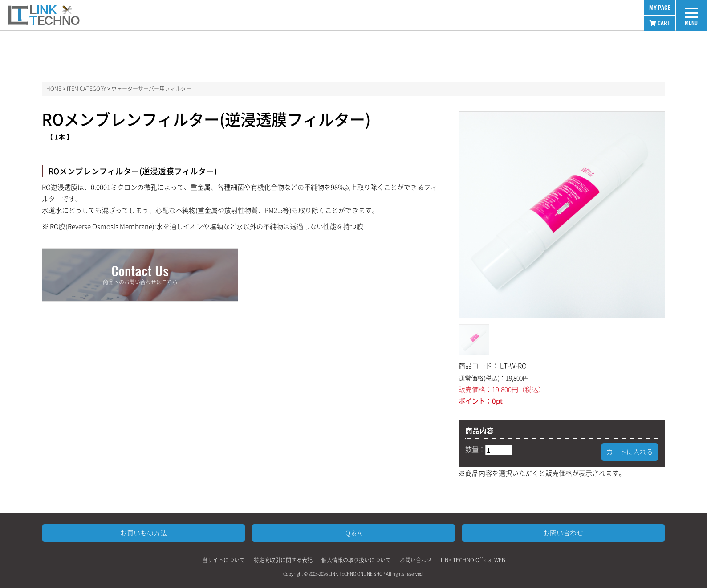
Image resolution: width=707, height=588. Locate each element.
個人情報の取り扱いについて (356, 560)
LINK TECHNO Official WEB (473, 560)
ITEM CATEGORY (86, 89)
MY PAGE (660, 8)
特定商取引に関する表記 (283, 560)
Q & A (353, 533)
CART (660, 23)
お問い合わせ (563, 533)
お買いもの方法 (144, 533)
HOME (54, 89)
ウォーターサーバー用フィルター (151, 89)
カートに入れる (630, 452)
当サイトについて (223, 560)
